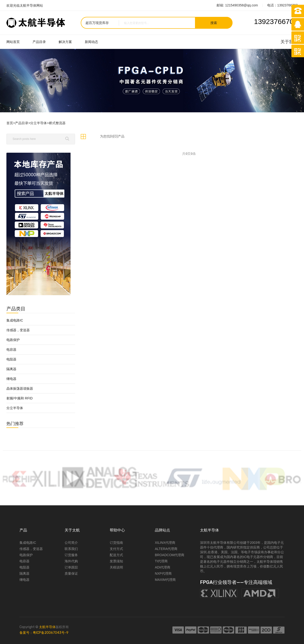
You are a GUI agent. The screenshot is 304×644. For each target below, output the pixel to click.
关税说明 (116, 567)
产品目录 (39, 42)
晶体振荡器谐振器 (20, 388)
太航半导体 (47, 627)
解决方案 (65, 42)
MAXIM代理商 (165, 580)
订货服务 (71, 555)
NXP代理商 (163, 573)
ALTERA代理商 (166, 549)
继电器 (11, 379)
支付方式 (116, 549)
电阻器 (11, 359)
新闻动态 (91, 42)
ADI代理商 (163, 567)
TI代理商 (161, 561)
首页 (10, 123)
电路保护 (13, 340)
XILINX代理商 (165, 543)
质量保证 (71, 573)
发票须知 (116, 561)
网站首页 (13, 42)
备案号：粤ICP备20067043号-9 (44, 633)
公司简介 (71, 543)
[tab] (83, 137)
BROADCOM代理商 (170, 555)
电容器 (11, 350)
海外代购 (71, 561)
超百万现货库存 (97, 23)
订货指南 (116, 543)
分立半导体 (38, 123)
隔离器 (11, 369)
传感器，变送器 (18, 330)
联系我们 (71, 549)
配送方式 (116, 555)
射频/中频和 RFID (19, 398)
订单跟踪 (71, 567)
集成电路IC (15, 320)
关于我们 (289, 42)
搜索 (214, 23)
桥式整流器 (57, 123)
